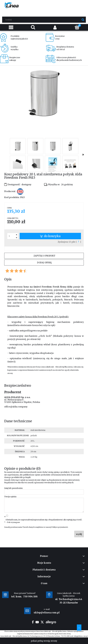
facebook (33, 622)
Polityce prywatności (60, 527)
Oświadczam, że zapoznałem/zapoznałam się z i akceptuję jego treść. (44, 520)
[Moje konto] (55, 27)
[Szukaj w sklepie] (45, 20)
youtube (37, 622)
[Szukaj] (83, 20)
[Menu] (11, 27)
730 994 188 (30, 596)
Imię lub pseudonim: (14, 488)
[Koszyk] (77, 27)
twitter (42, 622)
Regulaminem (55, 480)
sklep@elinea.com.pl (81, 636)
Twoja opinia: (10, 497)
